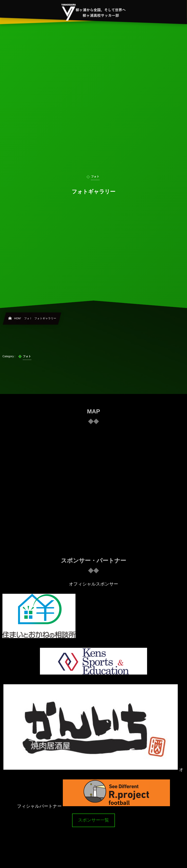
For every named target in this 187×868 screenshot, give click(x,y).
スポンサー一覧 (93, 820)
